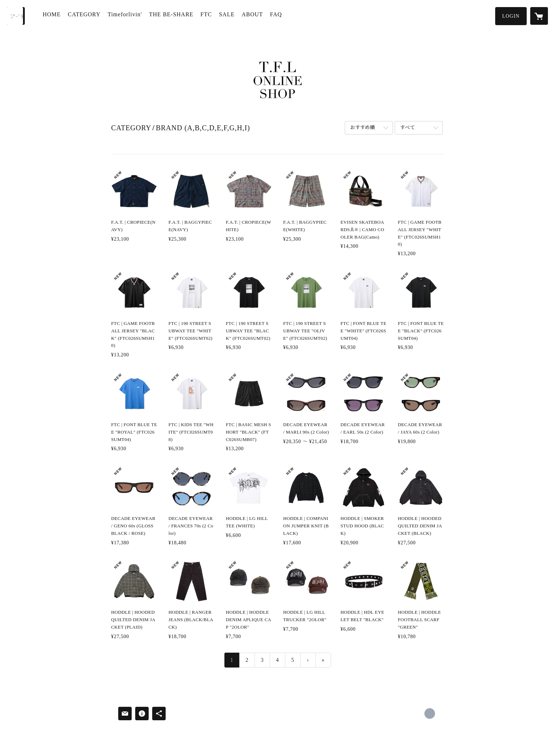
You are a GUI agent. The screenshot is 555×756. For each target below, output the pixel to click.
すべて (407, 128)
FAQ (279, 15)
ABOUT (256, 15)
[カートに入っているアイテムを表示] (539, 16)
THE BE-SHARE (175, 15)
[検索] (16, 16)
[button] (511, 16)
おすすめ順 (362, 128)
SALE (230, 15)
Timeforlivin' (128, 15)
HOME (55, 15)
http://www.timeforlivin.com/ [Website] (430, 714)
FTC (210, 15)
